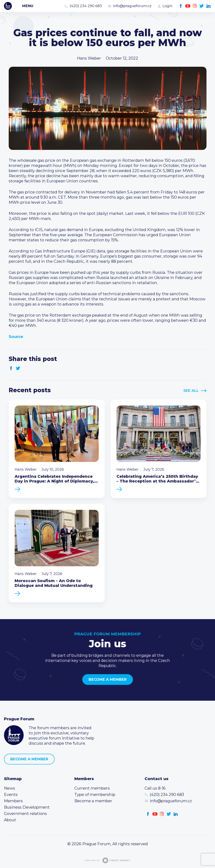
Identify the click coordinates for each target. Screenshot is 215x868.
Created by (108, 860)
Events (11, 795)
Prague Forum (8, 6)
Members (13, 801)
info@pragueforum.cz (132, 6)
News (9, 788)
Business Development (27, 807)
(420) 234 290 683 (86, 6)
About (10, 820)
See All (191, 391)
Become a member (108, 680)
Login (168, 6)
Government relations (25, 814)
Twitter (202, 6)
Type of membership (95, 795)
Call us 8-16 (155, 788)
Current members (92, 788)
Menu (28, 6)
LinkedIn (209, 6)
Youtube (188, 6)
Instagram (195, 6)
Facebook (181, 6)
